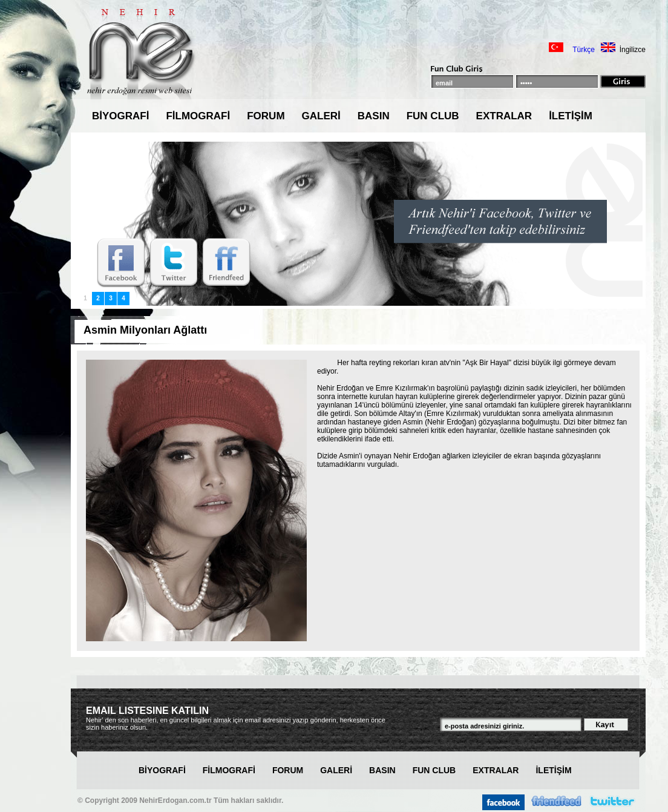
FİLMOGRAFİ (198, 116)
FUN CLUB (433, 116)
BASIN (374, 116)
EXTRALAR (504, 116)
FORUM (266, 116)
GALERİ (321, 116)
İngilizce (633, 50)
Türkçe (584, 50)
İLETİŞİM (571, 116)
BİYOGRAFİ (120, 116)
